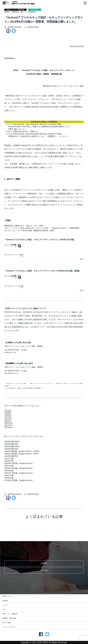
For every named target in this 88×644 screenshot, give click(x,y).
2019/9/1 (8, 411)
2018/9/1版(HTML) (12, 446)
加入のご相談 (6, 623)
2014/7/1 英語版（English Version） (19, 473)
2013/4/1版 (9, 478)
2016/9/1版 (9, 461)
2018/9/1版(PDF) (11, 449)
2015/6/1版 (9, 471)
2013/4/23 (8, 427)
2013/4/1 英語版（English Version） (19, 480)
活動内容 (5, 601)
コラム (4, 609)
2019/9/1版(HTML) (12, 442)
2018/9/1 (8, 413)
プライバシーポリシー (9, 627)
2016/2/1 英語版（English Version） (19, 468)
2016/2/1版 (9, 466)
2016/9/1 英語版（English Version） (19, 463)
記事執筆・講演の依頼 (9, 618)
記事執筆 (44, 563)
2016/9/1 (8, 419)
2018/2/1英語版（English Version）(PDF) (21, 454)
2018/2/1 (8, 415)
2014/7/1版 (9, 475)
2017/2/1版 (9, 459)
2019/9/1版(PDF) (11, 444)
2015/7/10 (8, 423)
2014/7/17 (8, 425)
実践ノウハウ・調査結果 (10, 614)
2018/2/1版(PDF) (11, 456)
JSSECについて (7, 596)
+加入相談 (44, 570)
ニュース (5, 605)
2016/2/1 (8, 421)
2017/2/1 (8, 417)
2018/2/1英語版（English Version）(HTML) (22, 451)
